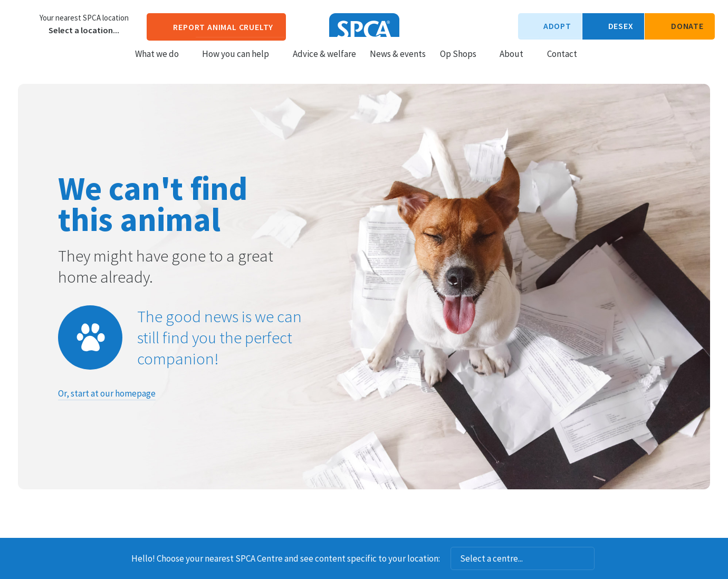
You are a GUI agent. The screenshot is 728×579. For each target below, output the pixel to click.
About (516, 64)
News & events (398, 64)
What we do (162, 64)
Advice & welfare (324, 64)
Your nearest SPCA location (84, 18)
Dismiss (609, 558)
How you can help (240, 64)
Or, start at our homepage (107, 393)
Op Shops (463, 64)
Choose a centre (24, 24)
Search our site (594, 63)
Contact (562, 64)
